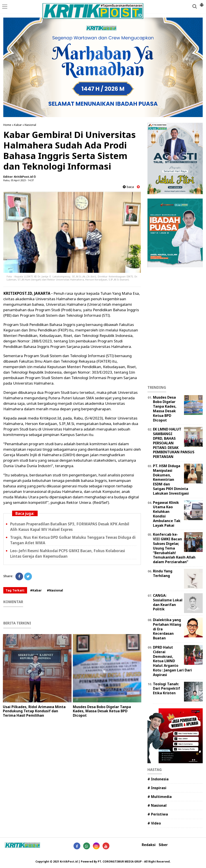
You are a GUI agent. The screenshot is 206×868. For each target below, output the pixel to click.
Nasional (30, 125)
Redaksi (149, 845)
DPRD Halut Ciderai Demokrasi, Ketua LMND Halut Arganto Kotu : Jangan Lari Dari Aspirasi (172, 661)
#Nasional (55, 590)
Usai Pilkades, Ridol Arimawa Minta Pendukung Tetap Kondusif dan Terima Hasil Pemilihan (34, 711)
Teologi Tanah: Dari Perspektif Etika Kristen (166, 689)
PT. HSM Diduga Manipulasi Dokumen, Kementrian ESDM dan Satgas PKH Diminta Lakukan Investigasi (171, 480)
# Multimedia (160, 797)
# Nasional (157, 805)
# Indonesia (158, 779)
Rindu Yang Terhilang (163, 573)
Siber (163, 845)
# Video (154, 823)
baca (128, 187)
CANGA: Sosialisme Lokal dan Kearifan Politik (168, 602)
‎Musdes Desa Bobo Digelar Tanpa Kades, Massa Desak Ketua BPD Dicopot (102, 711)
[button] (202, 3)
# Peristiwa (158, 814)
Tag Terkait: (15, 590)
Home (7, 125)
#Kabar (36, 590)
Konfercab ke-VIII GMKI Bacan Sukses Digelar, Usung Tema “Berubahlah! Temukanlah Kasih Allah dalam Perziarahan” (174, 548)
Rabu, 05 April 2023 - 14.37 (18, 180)
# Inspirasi (157, 788)
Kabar (18, 125)
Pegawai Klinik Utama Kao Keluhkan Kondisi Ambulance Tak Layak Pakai (167, 514)
